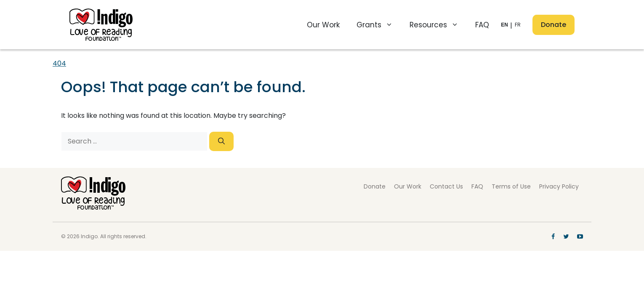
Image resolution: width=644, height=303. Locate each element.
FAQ (482, 25)
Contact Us (446, 186)
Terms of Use (511, 186)
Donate (554, 25)
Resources (438, 25)
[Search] (221, 141)
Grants (379, 25)
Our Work (323, 25)
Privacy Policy (559, 186)
